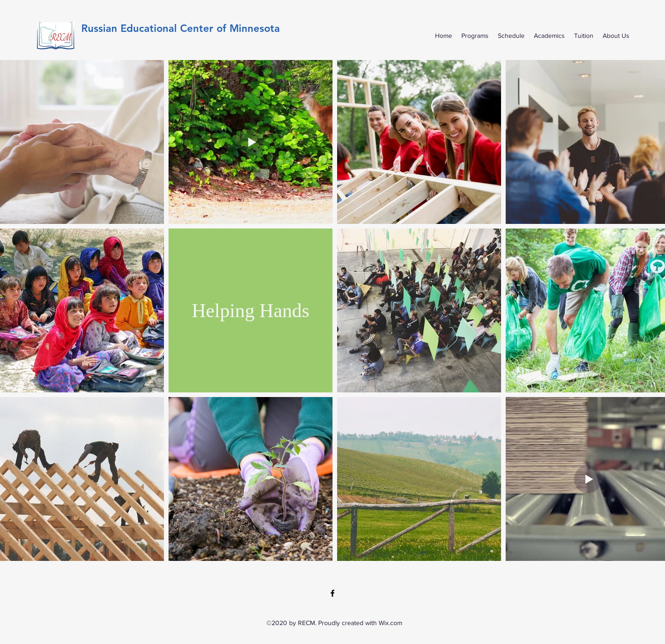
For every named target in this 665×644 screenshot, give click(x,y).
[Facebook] (332, 593)
